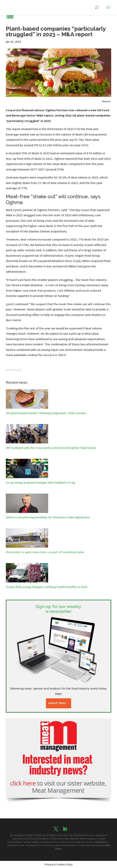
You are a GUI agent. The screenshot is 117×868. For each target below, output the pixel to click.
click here (100, 842)
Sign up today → (58, 703)
